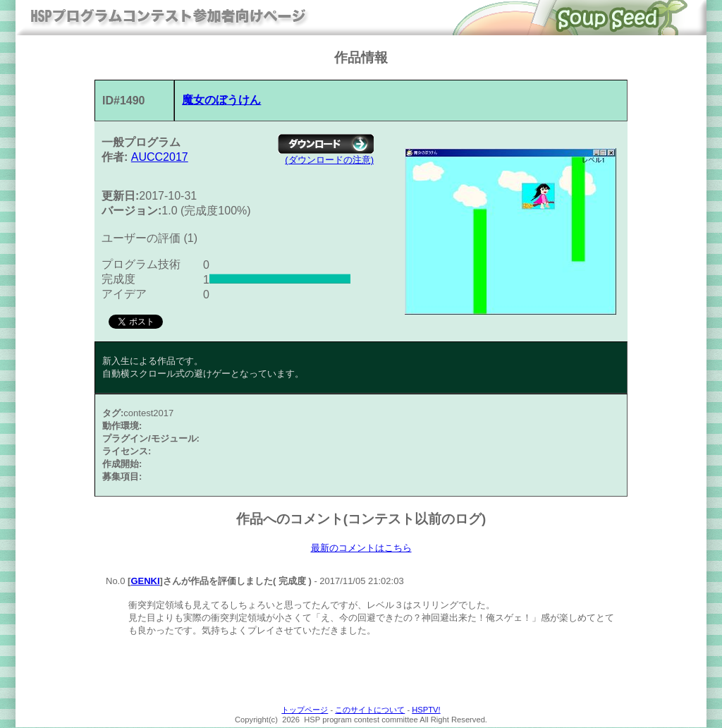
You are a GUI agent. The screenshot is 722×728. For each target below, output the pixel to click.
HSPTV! (426, 710)
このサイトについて (370, 710)
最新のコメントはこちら (361, 548)
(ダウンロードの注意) (329, 160)
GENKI (145, 582)
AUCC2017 (160, 157)
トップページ (305, 710)
